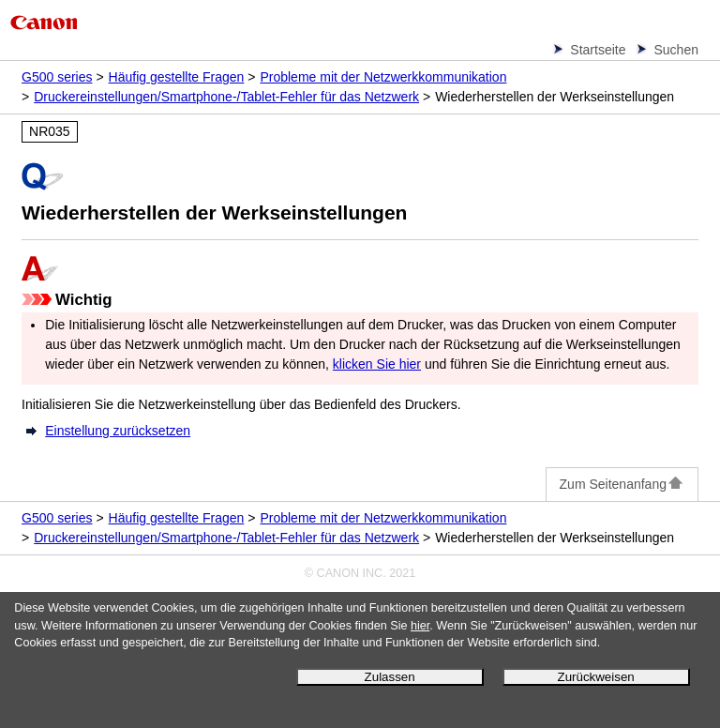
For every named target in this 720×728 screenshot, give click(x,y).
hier (420, 626)
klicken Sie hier (377, 364)
